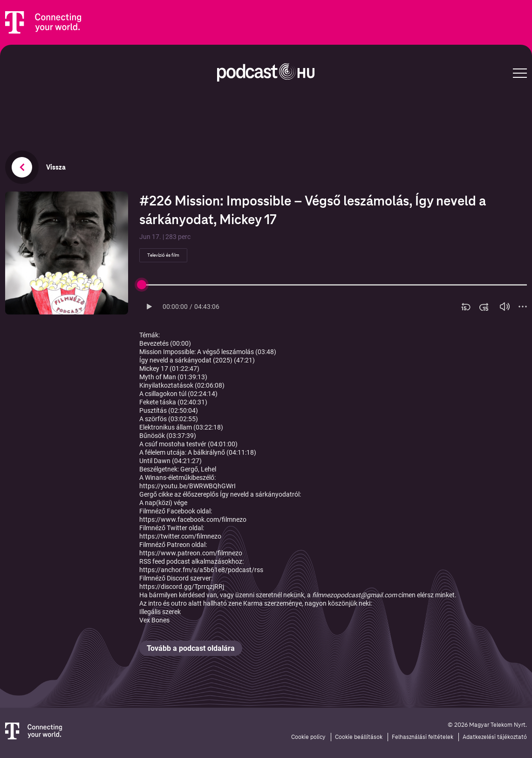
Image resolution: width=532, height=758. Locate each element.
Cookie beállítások (359, 737)
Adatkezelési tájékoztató (495, 737)
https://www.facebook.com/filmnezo (193, 519)
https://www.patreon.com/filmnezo (191, 553)
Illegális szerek (160, 612)
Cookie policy (308, 737)
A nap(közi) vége (163, 503)
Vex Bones (154, 620)
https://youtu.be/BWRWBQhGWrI (188, 486)
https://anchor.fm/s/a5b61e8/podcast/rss (201, 570)
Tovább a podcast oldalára (191, 648)
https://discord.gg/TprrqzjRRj (182, 587)
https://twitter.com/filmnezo (180, 536)
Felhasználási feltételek (423, 737)
